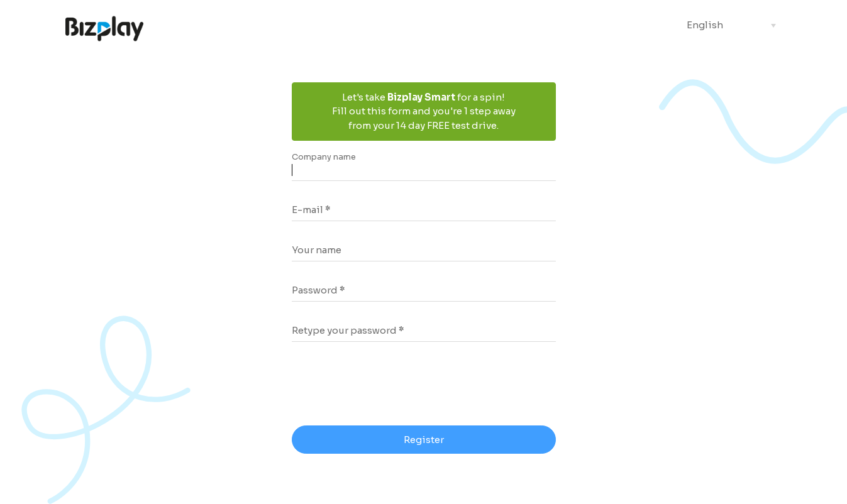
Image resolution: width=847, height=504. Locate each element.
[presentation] (394, 385)
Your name (317, 250)
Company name (324, 157)
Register (424, 440)
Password (315, 290)
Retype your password (344, 330)
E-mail (307, 210)
